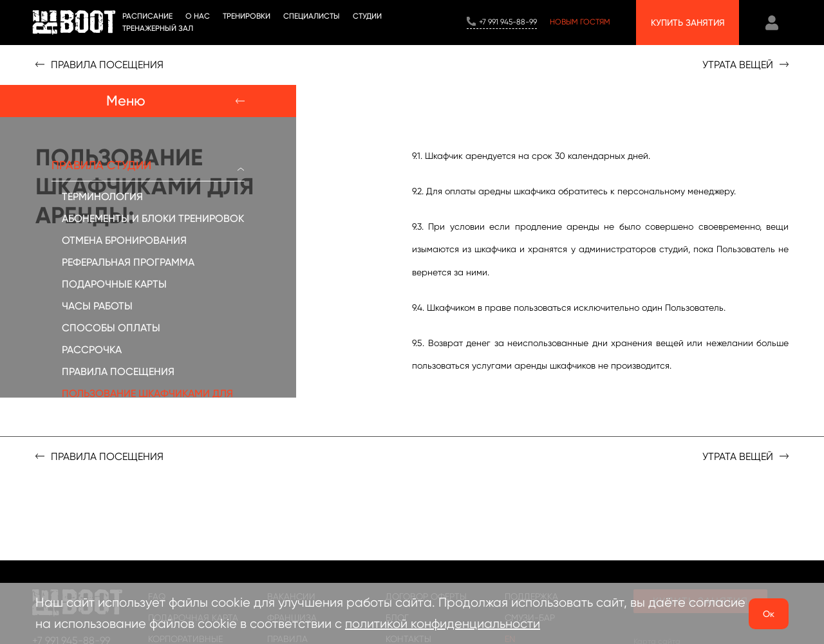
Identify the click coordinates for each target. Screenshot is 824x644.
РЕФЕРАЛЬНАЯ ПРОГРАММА (128, 262)
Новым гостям (580, 22)
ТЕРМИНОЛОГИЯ (102, 197)
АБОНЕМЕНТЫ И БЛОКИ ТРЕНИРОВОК (153, 218)
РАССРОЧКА (92, 350)
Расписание (147, 16)
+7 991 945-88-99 (508, 22)
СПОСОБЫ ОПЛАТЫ (111, 328)
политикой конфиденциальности (443, 624)
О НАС (198, 16)
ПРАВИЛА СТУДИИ (148, 165)
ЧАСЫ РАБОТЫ (97, 306)
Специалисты (312, 16)
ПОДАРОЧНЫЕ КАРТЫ (114, 284)
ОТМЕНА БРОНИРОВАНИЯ (124, 240)
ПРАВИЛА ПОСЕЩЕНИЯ (118, 372)
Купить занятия (688, 23)
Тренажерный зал (158, 28)
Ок (769, 614)
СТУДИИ (367, 16)
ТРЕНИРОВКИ (247, 16)
